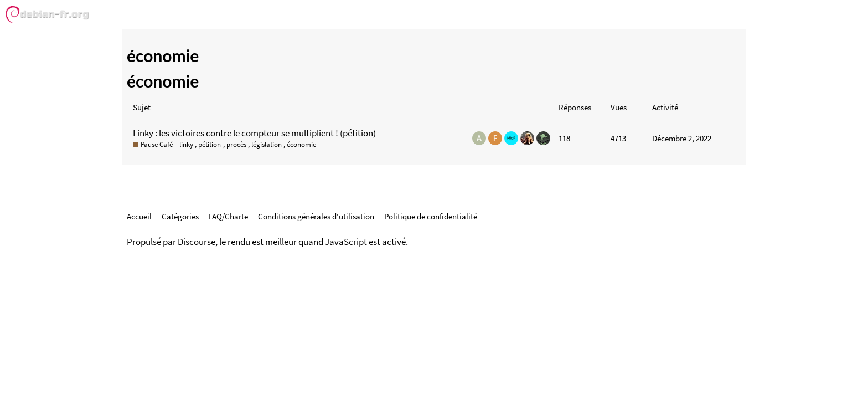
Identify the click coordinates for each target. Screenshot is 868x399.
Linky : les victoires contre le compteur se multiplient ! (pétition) (254, 133)
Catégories (180, 216)
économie (301, 144)
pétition (210, 144)
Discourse (197, 242)
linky (186, 144)
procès (236, 144)
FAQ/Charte (228, 216)
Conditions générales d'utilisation (316, 216)
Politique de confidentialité (431, 216)
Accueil (139, 216)
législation (267, 144)
